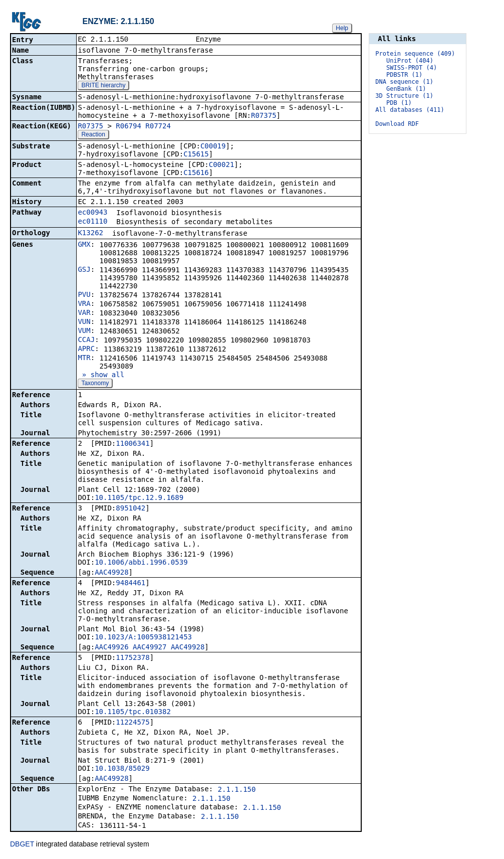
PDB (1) (399, 103)
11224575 (133, 723)
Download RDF (397, 124)
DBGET (22, 845)
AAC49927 (150, 648)
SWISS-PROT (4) (412, 68)
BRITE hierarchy (103, 86)
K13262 (90, 234)
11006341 (133, 444)
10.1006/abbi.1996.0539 (141, 563)
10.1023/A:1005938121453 (143, 638)
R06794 (129, 127)
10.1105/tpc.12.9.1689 (139, 498)
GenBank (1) (406, 89)
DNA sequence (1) (404, 82)
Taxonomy (95, 384)
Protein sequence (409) (415, 54)
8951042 (131, 509)
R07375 (264, 116)
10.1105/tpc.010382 (133, 713)
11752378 (133, 658)
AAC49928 (111, 573)
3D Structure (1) (404, 96)
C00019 (213, 147)
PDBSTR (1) (404, 75)
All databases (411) (410, 110)
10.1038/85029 (122, 769)
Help (342, 28)
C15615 (196, 155)
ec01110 (92, 222)
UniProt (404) (410, 61)
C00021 (222, 165)
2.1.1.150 (237, 790)
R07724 (158, 127)
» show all (101, 376)
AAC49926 (111, 648)
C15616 (196, 174)
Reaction (93, 135)
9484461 (131, 584)
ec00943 (92, 213)
